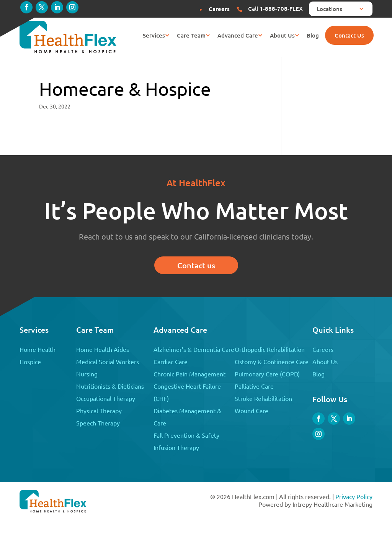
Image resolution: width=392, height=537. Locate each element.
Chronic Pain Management (189, 374)
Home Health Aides (103, 349)
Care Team (191, 36)
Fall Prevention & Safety (186, 435)
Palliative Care (254, 386)
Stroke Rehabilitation (263, 398)
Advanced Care (238, 36)
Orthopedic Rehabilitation (270, 349)
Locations (329, 9)
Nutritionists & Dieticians (110, 386)
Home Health (38, 349)
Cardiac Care (171, 361)
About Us (282, 36)
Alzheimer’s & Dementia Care (194, 349)
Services (154, 36)
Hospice (30, 361)
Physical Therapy (99, 411)
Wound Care (252, 411)
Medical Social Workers (108, 361)
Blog (313, 36)
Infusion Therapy (176, 447)
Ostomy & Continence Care (272, 361)
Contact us (196, 265)
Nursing (87, 374)
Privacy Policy (354, 496)
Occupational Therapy (106, 398)
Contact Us (349, 35)
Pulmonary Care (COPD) (267, 374)
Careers (323, 349)
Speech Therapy (98, 423)
